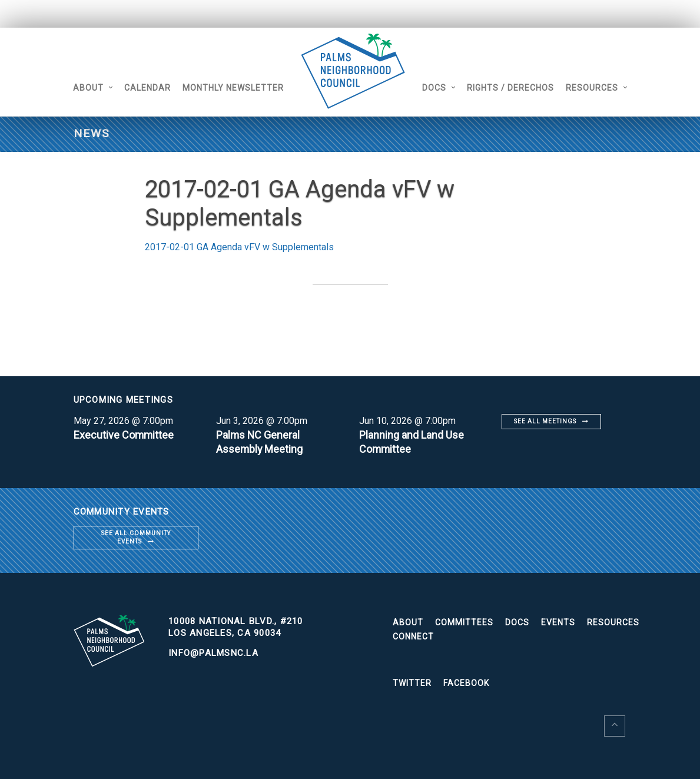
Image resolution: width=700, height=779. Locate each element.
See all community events (136, 537)
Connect (413, 637)
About (88, 88)
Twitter (412, 683)
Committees (464, 622)
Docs (435, 88)
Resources (593, 88)
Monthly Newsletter (233, 88)
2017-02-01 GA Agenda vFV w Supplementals (239, 247)
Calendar (147, 88)
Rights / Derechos (512, 88)
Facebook (466, 683)
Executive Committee (124, 435)
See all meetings (545, 421)
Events (558, 622)
